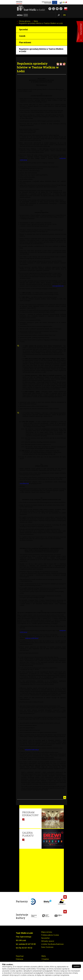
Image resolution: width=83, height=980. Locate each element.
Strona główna (25, 21)
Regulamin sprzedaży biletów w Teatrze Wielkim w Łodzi (41, 23)
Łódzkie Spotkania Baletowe (52, 944)
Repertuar (20, 956)
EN (64, 15)
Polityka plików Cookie (50, 935)
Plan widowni (25, 42)
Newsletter (45, 938)
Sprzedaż (23, 29)
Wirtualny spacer (48, 941)
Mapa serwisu (47, 932)
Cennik (22, 36)
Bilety (36, 21)
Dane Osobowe (47, 947)
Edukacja (19, 959)
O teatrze (45, 959)
